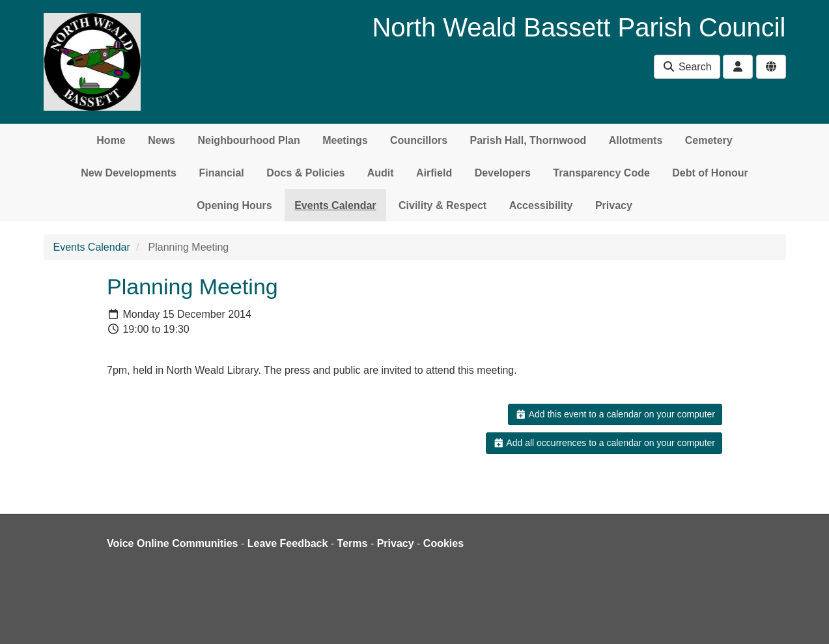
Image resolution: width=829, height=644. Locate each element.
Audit (381, 173)
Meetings (345, 140)
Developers (503, 173)
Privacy (614, 205)
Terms (353, 543)
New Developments (129, 173)
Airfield (434, 173)
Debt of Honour (710, 173)
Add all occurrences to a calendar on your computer (604, 443)
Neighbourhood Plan (248, 140)
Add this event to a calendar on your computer (615, 414)
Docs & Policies (305, 173)
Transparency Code (601, 173)
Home (111, 140)
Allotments (636, 140)
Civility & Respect (443, 205)
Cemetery (709, 140)
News (162, 140)
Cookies (443, 543)
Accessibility (541, 205)
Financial (221, 173)
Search (687, 67)
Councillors (419, 140)
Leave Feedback (288, 543)
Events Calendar (335, 205)
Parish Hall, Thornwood (528, 140)
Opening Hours (234, 205)
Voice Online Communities (173, 543)
